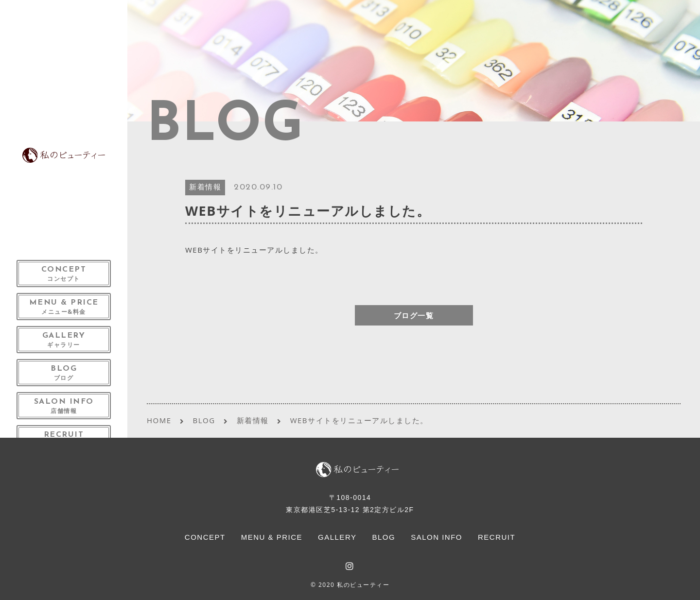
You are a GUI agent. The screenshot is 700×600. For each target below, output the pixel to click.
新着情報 (205, 188)
